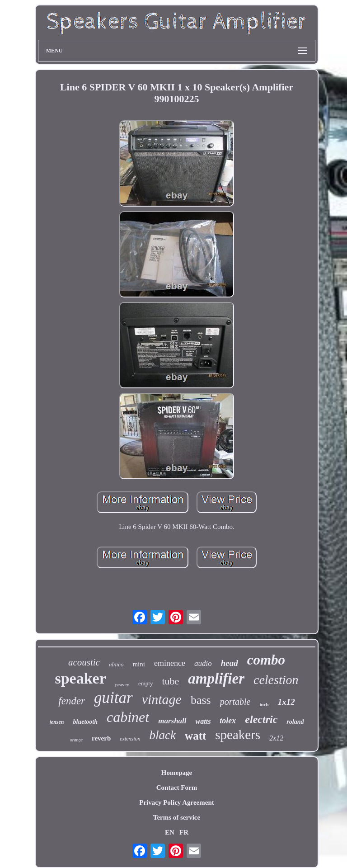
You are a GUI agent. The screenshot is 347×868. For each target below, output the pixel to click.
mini (139, 664)
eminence (170, 663)
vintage (162, 699)
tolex (228, 721)
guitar (113, 698)
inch (264, 704)
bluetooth (85, 722)
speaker (80, 678)
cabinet (128, 717)
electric (261, 719)
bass (201, 700)
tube (170, 681)
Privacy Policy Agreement (177, 802)
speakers (238, 735)
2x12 (276, 738)
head (230, 663)
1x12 (286, 702)
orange (76, 740)
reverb (101, 738)
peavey (122, 684)
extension (130, 739)
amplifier (216, 679)
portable (235, 702)
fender (72, 701)
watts (203, 721)
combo (266, 660)
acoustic (84, 662)
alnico (116, 664)
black (163, 735)
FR (184, 832)
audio (203, 663)
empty (146, 683)
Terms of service (177, 817)
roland (295, 722)
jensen (57, 722)
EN (170, 832)
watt (195, 736)
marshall (172, 721)
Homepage (177, 773)
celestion (276, 680)
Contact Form (177, 788)
